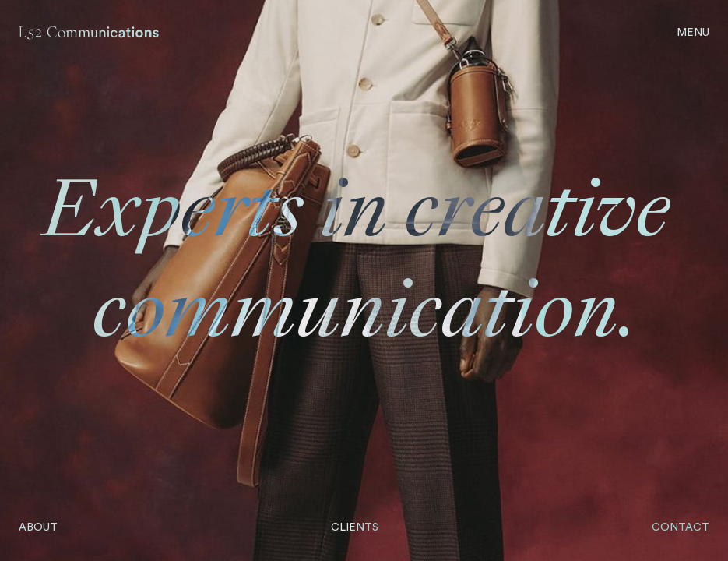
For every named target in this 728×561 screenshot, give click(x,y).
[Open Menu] (693, 33)
